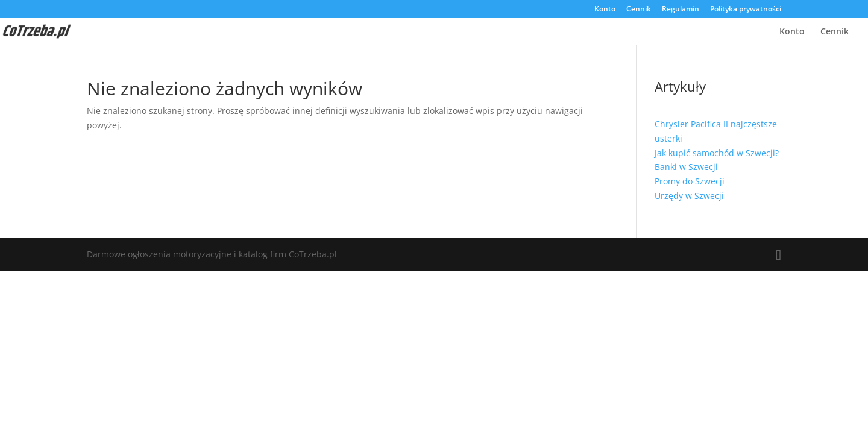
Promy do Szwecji (690, 181)
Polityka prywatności (746, 10)
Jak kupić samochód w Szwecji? (717, 153)
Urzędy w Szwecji (689, 196)
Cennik (639, 10)
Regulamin (681, 10)
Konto (605, 10)
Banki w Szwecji (686, 167)
